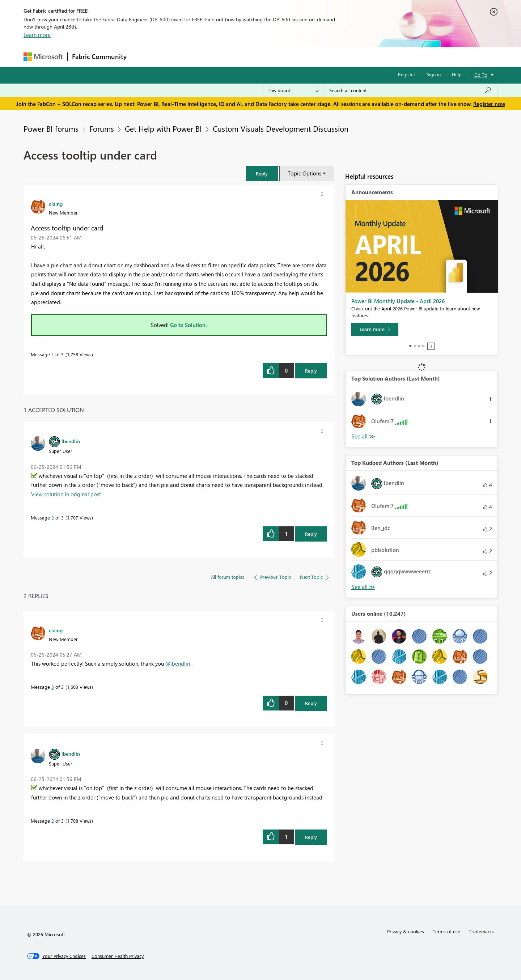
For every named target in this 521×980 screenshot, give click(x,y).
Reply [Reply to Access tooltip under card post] (311, 371)
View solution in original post (66, 494)
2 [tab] (415, 346)
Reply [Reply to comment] (311, 534)
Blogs (269, 57)
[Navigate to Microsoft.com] (43, 57)
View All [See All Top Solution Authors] (363, 436)
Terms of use (446, 931)
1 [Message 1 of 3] (53, 354)
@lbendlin (178, 663)
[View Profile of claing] (56, 204)
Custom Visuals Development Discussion (281, 128)
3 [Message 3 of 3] (53, 687)
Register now (489, 104)
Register (407, 74)
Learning (297, 57)
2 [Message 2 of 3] (53, 517)
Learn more (37, 35)
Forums (143, 57)
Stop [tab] (431, 346)
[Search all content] (410, 90)
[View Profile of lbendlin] (71, 441)
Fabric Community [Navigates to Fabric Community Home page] (99, 56)
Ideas (205, 57)
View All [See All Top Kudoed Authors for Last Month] (363, 587)
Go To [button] (481, 75)
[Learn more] (375, 329)
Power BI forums (51, 128)
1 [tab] (410, 346)
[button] (262, 173)
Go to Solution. (189, 325)
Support (328, 57)
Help (457, 74)
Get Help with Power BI (163, 128)
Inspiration (175, 57)
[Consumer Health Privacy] (118, 956)
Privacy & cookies (406, 931)
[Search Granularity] (293, 90)
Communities (237, 57)
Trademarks (481, 931)
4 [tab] (423, 346)
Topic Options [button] (304, 173)
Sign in (434, 74)
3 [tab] (419, 346)
